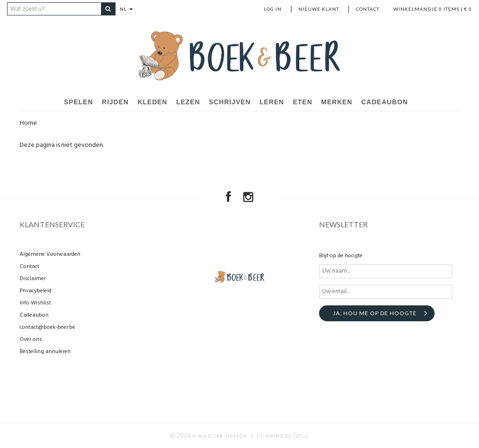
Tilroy (301, 436)
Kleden (152, 102)
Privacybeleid (36, 290)
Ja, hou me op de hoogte (375, 313)
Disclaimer (33, 278)
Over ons (31, 339)
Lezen (188, 102)
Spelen (79, 102)
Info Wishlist (35, 303)
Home (28, 123)
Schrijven (230, 102)
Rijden (115, 102)
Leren (272, 102)
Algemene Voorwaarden (50, 254)
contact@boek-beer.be (47, 327)
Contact (368, 9)
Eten (302, 102)
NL (128, 9)
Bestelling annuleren (45, 351)
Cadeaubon (385, 102)
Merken (337, 102)
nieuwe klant (319, 9)
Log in (273, 9)
